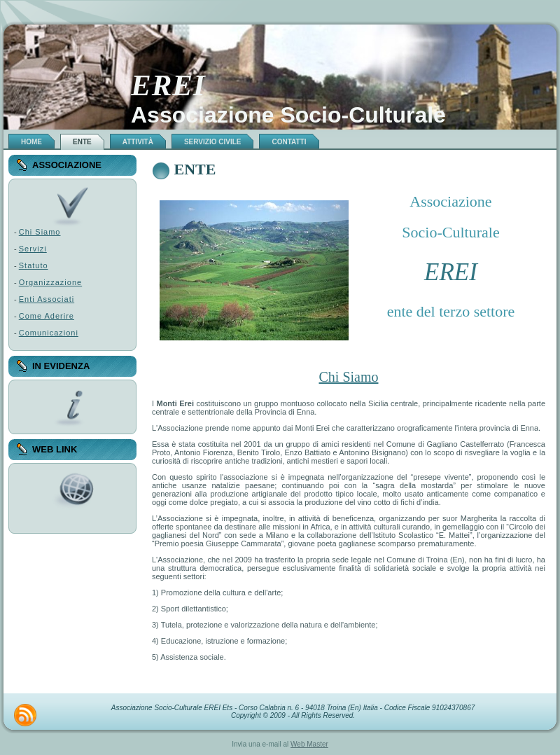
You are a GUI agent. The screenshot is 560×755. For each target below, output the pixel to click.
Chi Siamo (40, 232)
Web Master (309, 744)
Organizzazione (50, 282)
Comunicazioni (49, 333)
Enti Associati (47, 299)
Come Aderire (47, 316)
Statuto (34, 265)
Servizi (33, 249)
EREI (168, 85)
